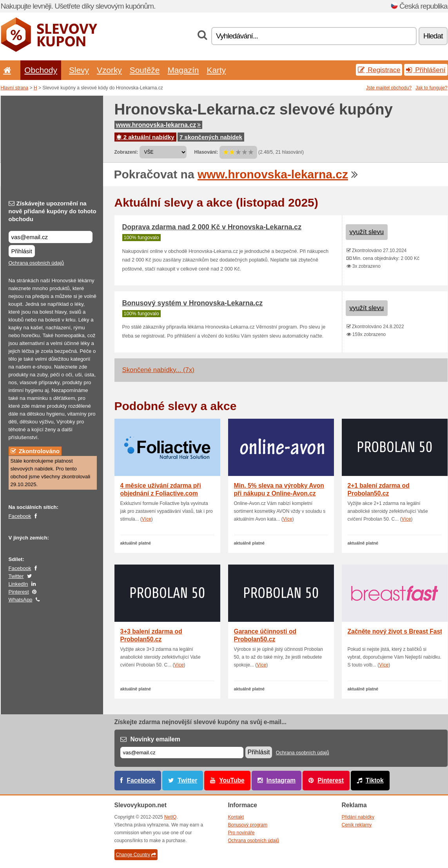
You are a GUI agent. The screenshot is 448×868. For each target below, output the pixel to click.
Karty (216, 70)
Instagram (281, 780)
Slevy (79, 70)
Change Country (136, 855)
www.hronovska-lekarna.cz (159, 125)
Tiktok (375, 780)
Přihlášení (426, 70)
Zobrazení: (126, 152)
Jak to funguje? (431, 88)
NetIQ (170, 817)
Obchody (41, 70)
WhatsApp (21, 600)
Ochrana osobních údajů (36, 263)
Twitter (16, 576)
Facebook (20, 516)
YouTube (232, 780)
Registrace (379, 70)
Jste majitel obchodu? (389, 88)
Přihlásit (22, 251)
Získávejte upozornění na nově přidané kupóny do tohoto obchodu (53, 211)
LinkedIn (18, 584)
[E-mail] (182, 753)
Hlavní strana (15, 88)
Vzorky (109, 70)
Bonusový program (248, 825)
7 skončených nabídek (211, 137)
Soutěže (145, 70)
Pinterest (19, 592)
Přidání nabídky (358, 817)
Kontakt (236, 817)
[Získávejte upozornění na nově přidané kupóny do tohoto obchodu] (51, 237)
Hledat (433, 36)
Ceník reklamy (357, 825)
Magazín (183, 70)
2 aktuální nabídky (145, 137)
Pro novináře (241, 833)
